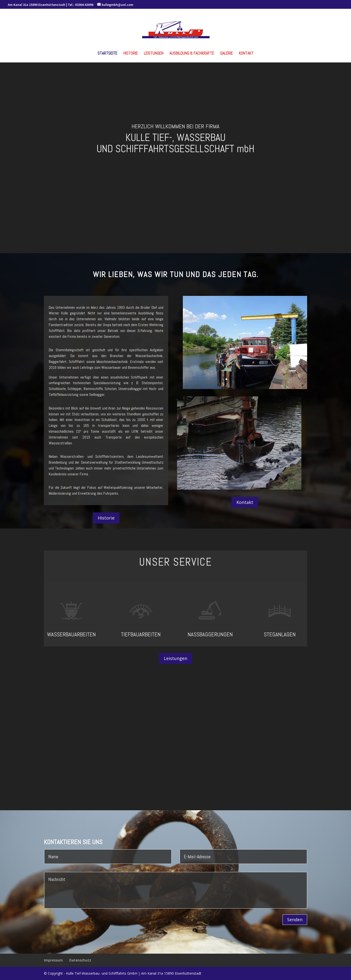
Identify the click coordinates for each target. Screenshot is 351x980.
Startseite (107, 54)
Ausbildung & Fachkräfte (192, 54)
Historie (131, 54)
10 (264, 379)
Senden (295, 920)
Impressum (53, 960)
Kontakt (246, 54)
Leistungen (154, 54)
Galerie (226, 54)
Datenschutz (80, 960)
